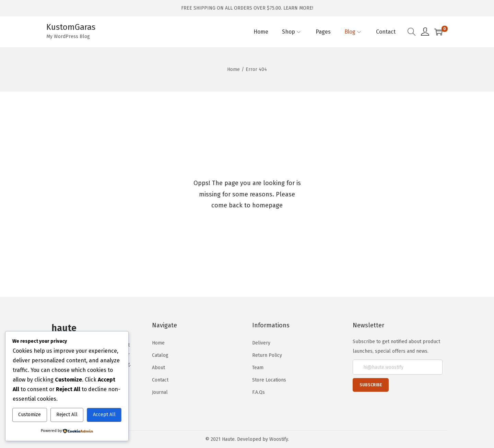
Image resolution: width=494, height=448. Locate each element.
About (158, 368)
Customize (30, 415)
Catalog (160, 355)
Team (258, 368)
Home (233, 69)
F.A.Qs (258, 392)
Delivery (261, 343)
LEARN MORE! (298, 8)
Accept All (104, 415)
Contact (160, 380)
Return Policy (267, 355)
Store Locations (269, 380)
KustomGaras (71, 27)
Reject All (67, 415)
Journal (160, 392)
